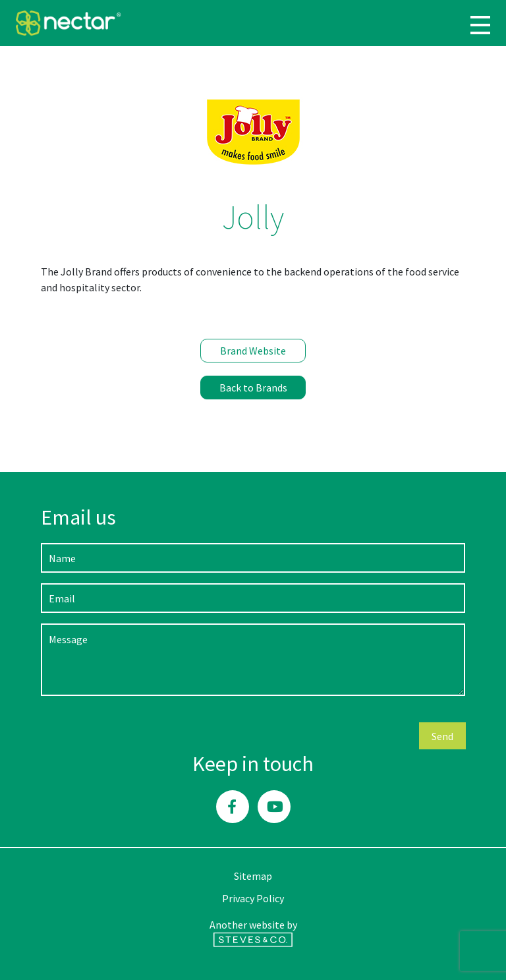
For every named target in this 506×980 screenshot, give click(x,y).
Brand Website (253, 351)
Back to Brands (253, 388)
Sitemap (253, 876)
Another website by (253, 933)
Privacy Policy (253, 898)
